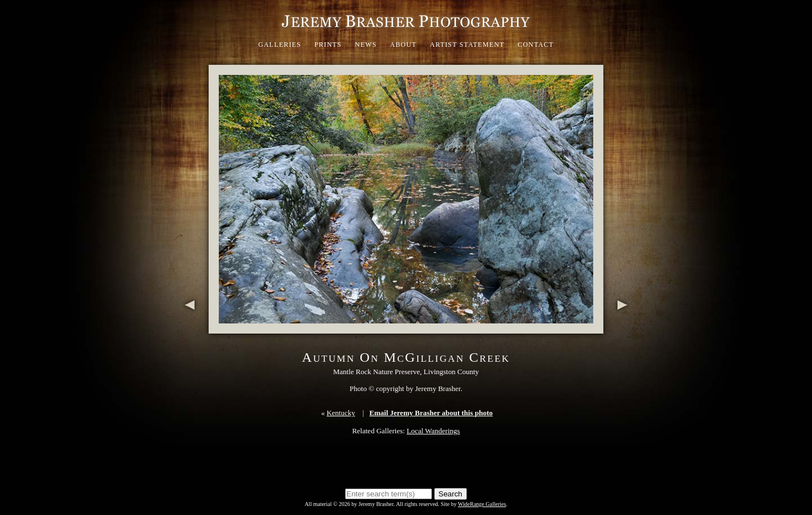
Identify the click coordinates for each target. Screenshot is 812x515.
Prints (328, 45)
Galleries (280, 45)
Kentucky (341, 413)
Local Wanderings (433, 431)
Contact (536, 45)
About (403, 45)
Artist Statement (467, 45)
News (366, 45)
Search (451, 494)
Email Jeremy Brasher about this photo (431, 413)
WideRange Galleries (482, 504)
